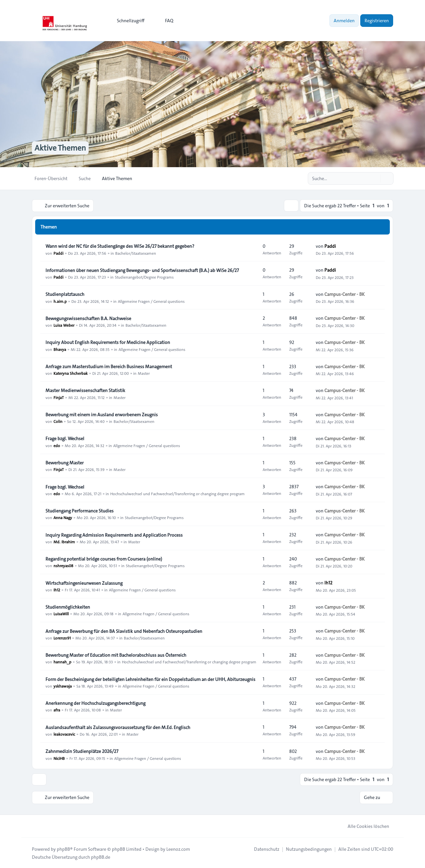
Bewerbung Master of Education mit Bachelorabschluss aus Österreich (116, 655)
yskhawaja (63, 686)
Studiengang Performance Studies (80, 511)
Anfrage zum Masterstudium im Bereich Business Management (109, 367)
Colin (58, 421)
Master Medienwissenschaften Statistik (85, 391)
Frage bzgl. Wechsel (65, 439)
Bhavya (60, 349)
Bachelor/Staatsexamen (136, 253)
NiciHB (59, 758)
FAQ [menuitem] (165, 21)
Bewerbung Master (65, 463)
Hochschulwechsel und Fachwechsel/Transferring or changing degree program (177, 494)
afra (57, 710)
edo (57, 445)
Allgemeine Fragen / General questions (151, 301)
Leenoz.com (178, 849)
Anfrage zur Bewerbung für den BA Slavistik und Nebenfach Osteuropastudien (124, 631)
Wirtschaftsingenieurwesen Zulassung (84, 583)
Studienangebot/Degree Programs (144, 277)
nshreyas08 (63, 566)
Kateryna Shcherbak (71, 373)
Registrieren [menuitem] (377, 21)
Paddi (58, 253)
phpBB (63, 849)
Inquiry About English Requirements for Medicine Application (108, 343)
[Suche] (375, 178)
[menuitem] (128, 21)
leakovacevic (64, 734)
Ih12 (57, 590)
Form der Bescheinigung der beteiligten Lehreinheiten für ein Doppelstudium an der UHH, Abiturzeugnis (150, 679)
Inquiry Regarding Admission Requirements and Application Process (114, 535)
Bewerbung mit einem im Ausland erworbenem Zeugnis (102, 415)
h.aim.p (60, 301)
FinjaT (59, 397)
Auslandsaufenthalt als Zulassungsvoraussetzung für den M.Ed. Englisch (118, 727)
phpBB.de (101, 857)
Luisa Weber (64, 325)
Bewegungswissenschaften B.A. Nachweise (88, 318)
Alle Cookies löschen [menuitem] (364, 826)
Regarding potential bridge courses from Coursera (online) (104, 559)
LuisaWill (61, 614)
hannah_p (62, 662)
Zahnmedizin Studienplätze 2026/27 (82, 752)
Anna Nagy (63, 517)
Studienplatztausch (65, 295)
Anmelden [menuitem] (344, 21)
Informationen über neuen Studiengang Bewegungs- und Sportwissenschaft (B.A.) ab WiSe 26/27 (142, 270)
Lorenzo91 (62, 638)
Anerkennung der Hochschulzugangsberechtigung (95, 703)
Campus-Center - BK (344, 294)
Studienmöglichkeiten (68, 607)
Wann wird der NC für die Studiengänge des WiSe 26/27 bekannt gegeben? (120, 246)
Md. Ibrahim (64, 542)
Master (144, 373)
